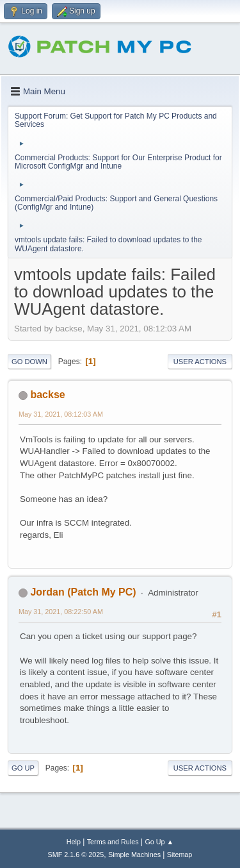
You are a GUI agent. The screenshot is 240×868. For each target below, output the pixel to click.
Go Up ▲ (159, 842)
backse (47, 395)
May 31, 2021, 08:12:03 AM (61, 414)
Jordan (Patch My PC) (83, 592)
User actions (200, 362)
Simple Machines (134, 855)
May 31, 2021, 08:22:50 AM (61, 612)
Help (74, 842)
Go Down (29, 362)
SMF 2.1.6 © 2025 (76, 855)
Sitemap (180, 855)
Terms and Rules (113, 842)
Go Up (23, 768)
